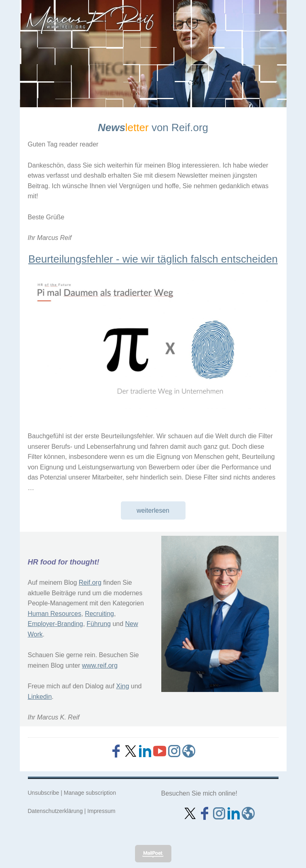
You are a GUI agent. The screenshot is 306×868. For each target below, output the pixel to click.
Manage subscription (90, 793)
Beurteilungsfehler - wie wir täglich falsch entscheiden (153, 259)
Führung (99, 624)
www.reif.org (100, 665)
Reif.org (90, 583)
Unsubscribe (44, 793)
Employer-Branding (56, 624)
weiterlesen (153, 510)
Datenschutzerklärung (55, 811)
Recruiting (99, 614)
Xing (122, 686)
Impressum (101, 811)
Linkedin (40, 697)
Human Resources (55, 614)
